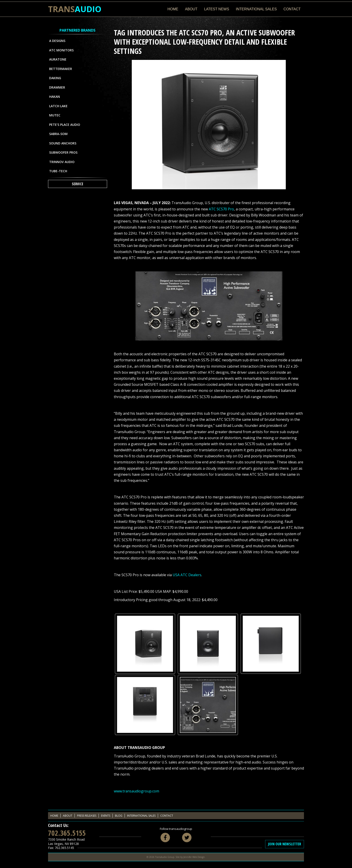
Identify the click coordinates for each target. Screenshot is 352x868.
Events (106, 816)
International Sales (256, 9)
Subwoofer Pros (63, 152)
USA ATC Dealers (187, 575)
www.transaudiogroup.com (136, 791)
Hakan (55, 97)
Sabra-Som (58, 134)
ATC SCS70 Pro (221, 209)
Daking (55, 78)
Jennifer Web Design (194, 857)
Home (173, 9)
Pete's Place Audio (65, 125)
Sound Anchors (63, 143)
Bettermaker (61, 69)
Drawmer (57, 87)
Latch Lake (58, 106)
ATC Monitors (61, 50)
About (191, 9)
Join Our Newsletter (285, 844)
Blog (119, 816)
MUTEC (55, 115)
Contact (292, 9)
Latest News (217, 9)
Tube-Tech (58, 171)
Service (78, 184)
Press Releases (87, 816)
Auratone (58, 59)
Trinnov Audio (62, 162)
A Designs (57, 41)
